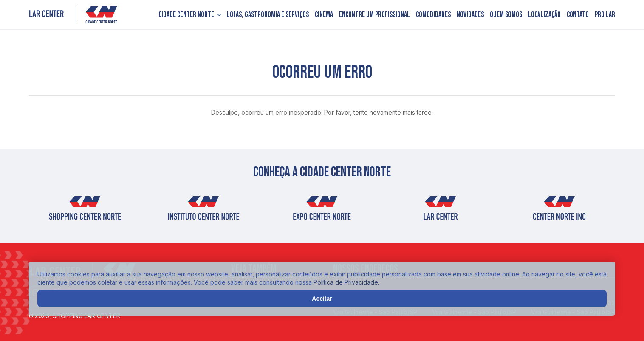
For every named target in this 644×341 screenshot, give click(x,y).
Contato (578, 15)
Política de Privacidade (346, 282)
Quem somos (506, 15)
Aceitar (322, 299)
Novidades (470, 15)
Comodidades (433, 15)
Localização (544, 15)
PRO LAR (605, 15)
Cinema (324, 15)
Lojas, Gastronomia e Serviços (268, 15)
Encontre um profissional (374, 15)
